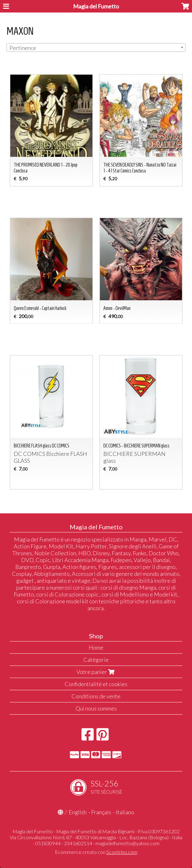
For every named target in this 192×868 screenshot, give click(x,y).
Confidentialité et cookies (96, 684)
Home (96, 647)
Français (101, 812)
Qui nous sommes (96, 708)
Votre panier (96, 672)
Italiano (125, 812)
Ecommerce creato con (96, 852)
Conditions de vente (96, 696)
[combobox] (96, 47)
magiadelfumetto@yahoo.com (128, 843)
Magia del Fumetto (96, 6)
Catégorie (96, 660)
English (78, 812)
